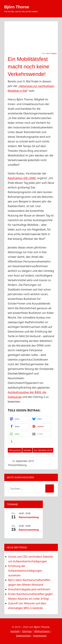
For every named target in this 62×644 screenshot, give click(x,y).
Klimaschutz (15, 450)
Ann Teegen (52, 53)
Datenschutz (23, 635)
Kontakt (15, 631)
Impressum (40, 635)
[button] (19, 419)
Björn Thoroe (17, 7)
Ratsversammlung (29, 517)
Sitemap (27, 631)
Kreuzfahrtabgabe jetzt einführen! (29, 589)
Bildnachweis (42, 631)
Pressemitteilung (17, 465)
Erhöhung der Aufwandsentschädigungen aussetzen (25, 571)
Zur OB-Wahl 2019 (43, 450)
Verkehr (27, 450)
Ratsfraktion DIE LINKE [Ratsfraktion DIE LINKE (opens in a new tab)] (22, 178)
